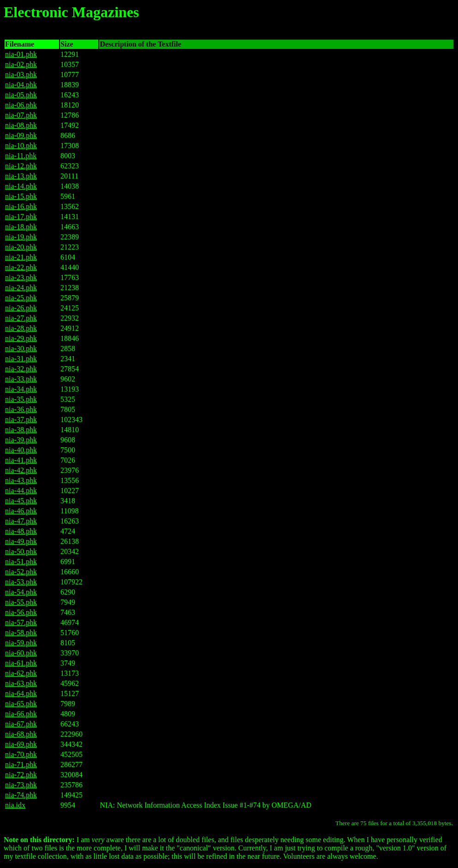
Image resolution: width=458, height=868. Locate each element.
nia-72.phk (21, 775)
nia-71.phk (21, 764)
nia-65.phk (21, 704)
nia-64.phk (21, 693)
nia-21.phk (21, 257)
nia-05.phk (21, 95)
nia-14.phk (21, 186)
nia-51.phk (21, 562)
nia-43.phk (21, 480)
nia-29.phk (21, 338)
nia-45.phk (21, 501)
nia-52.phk (21, 572)
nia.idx (15, 805)
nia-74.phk (21, 795)
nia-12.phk (21, 166)
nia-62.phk (21, 673)
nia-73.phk (21, 785)
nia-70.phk (21, 754)
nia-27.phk (21, 318)
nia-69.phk (21, 744)
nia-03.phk (21, 74)
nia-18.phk (21, 227)
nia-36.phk (21, 409)
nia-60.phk (21, 653)
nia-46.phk (21, 511)
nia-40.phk (21, 450)
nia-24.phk (21, 288)
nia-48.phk (21, 531)
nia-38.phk (21, 430)
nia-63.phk (21, 683)
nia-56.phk (21, 612)
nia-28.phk (21, 328)
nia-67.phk (21, 724)
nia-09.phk (21, 135)
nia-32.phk (21, 369)
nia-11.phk (21, 156)
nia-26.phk (21, 308)
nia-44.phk (21, 490)
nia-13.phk (21, 176)
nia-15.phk (21, 196)
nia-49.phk (21, 541)
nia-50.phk (21, 551)
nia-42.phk (21, 470)
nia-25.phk (21, 298)
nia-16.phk (21, 206)
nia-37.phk (21, 419)
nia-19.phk (21, 237)
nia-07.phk (21, 115)
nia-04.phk (21, 85)
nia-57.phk (21, 622)
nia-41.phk (21, 460)
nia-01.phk (21, 54)
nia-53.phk (21, 582)
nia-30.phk (21, 348)
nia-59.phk (21, 643)
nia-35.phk (21, 399)
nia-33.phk (21, 379)
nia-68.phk (21, 734)
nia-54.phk (21, 592)
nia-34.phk (21, 389)
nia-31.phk (21, 359)
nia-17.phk (21, 217)
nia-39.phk (21, 440)
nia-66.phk (21, 714)
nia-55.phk (21, 602)
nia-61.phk (21, 663)
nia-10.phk (21, 146)
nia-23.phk (21, 277)
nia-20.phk (21, 247)
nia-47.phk (21, 521)
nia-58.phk (21, 633)
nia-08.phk (21, 125)
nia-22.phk (21, 267)
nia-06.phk (21, 105)
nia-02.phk (21, 64)
